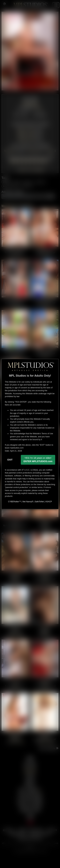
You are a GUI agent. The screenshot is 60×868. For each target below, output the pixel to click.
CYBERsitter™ (15, 502)
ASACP (49, 502)
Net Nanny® (28, 502)
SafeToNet (39, 502)
